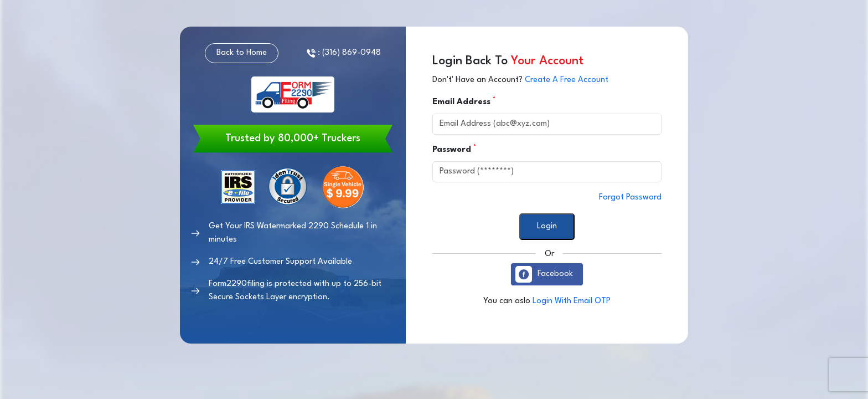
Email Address (463, 101)
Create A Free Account (567, 80)
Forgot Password (630, 198)
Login (547, 226)
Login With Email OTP (572, 301)
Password (453, 149)
